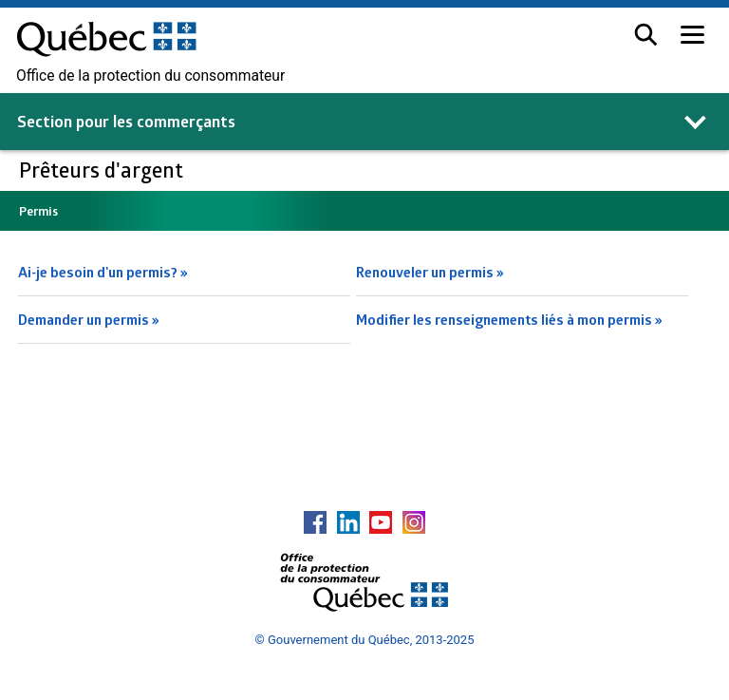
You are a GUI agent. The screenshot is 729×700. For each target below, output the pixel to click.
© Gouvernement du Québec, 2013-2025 (365, 640)
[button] (646, 35)
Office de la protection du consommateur (150, 76)
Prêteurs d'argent (103, 170)
